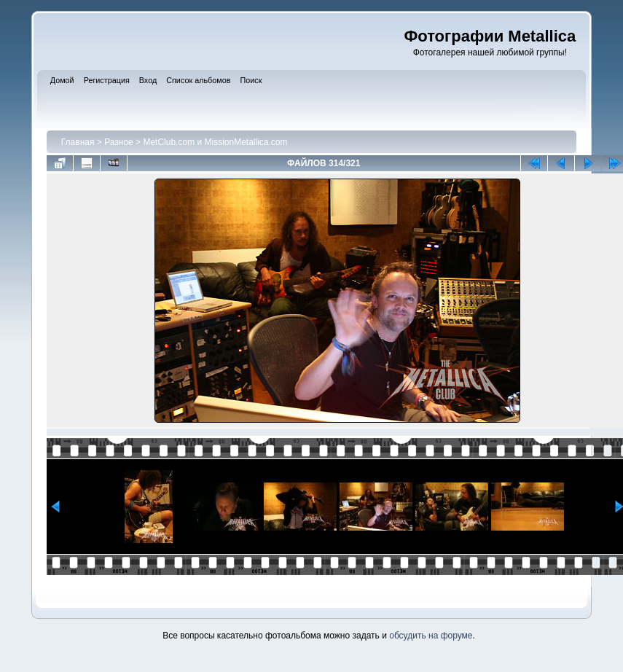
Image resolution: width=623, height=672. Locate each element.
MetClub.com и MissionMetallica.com (215, 142)
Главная (78, 142)
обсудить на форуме (431, 636)
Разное (119, 142)
